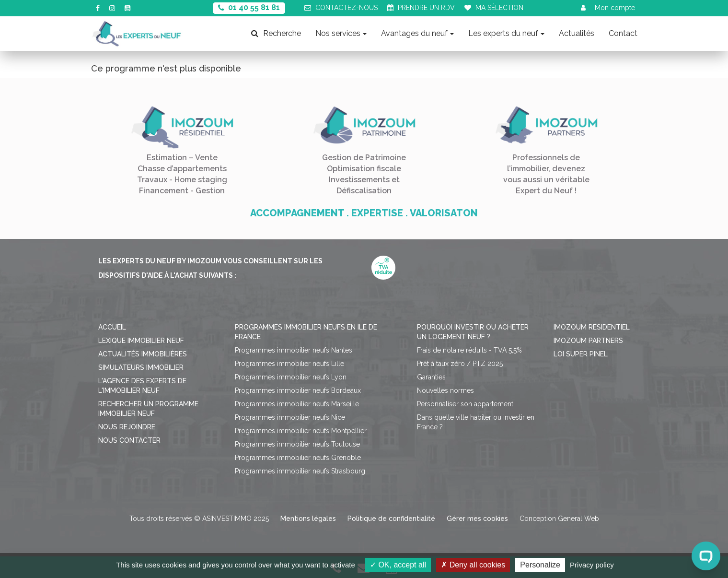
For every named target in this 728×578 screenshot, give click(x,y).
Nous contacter (129, 440)
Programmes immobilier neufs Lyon (291, 377)
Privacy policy (592, 565)
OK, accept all (398, 565)
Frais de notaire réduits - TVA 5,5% (469, 350)
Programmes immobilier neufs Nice (290, 417)
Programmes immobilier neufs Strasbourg (300, 471)
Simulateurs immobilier (141, 367)
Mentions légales (308, 519)
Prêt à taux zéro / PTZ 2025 (460, 364)
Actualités (577, 33)
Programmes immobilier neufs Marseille (297, 404)
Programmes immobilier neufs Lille (289, 364)
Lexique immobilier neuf (141, 341)
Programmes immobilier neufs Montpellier (301, 431)
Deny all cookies (473, 565)
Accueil (112, 327)
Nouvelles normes (445, 390)
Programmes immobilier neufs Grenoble (298, 458)
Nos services (341, 33)
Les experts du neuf (506, 33)
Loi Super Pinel (581, 354)
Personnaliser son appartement (465, 404)
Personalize (540, 565)
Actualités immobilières (143, 354)
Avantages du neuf (417, 33)
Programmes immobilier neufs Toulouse (297, 444)
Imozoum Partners (588, 341)
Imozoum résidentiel (592, 327)
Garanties (431, 377)
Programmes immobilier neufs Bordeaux (298, 390)
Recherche (276, 33)
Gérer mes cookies (477, 519)
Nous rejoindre (127, 427)
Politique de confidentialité (391, 519)
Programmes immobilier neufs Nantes (294, 350)
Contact (623, 33)
